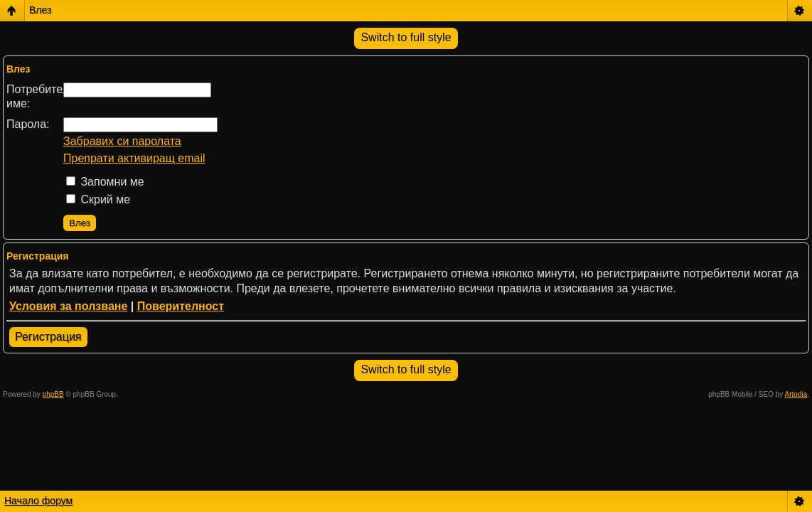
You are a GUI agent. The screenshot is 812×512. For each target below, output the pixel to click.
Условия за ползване (68, 306)
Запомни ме (105, 182)
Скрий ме (98, 199)
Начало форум (38, 501)
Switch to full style (406, 37)
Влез (40, 10)
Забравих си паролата (122, 141)
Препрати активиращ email (134, 158)
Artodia (796, 394)
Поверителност (181, 306)
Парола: (28, 124)
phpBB (53, 394)
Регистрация (48, 337)
